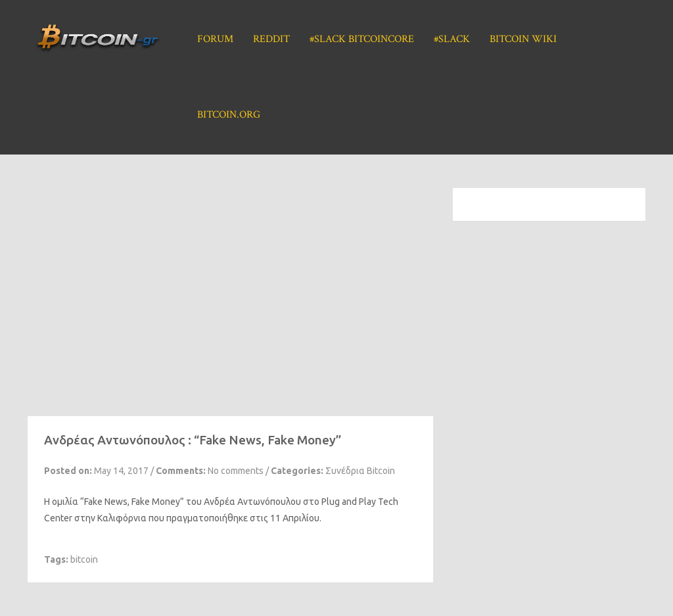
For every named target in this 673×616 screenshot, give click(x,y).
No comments (236, 471)
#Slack (452, 39)
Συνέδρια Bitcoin (360, 471)
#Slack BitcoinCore (362, 39)
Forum (215, 39)
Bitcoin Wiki (523, 39)
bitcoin (84, 559)
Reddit (271, 39)
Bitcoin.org (229, 115)
